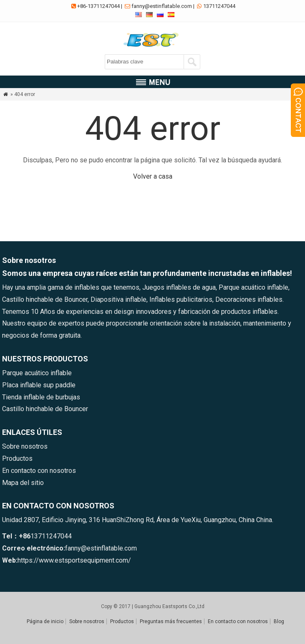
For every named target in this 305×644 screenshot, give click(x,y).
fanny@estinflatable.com (162, 6)
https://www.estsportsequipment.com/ (74, 560)
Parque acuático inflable (37, 373)
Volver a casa (153, 176)
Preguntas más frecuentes (171, 621)
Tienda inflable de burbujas (41, 397)
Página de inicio (45, 621)
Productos (17, 458)
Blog (279, 621)
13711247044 (219, 6)
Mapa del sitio (23, 483)
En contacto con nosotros (39, 471)
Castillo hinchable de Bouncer (45, 409)
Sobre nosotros (25, 446)
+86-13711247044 (98, 6)
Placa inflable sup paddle (39, 385)
